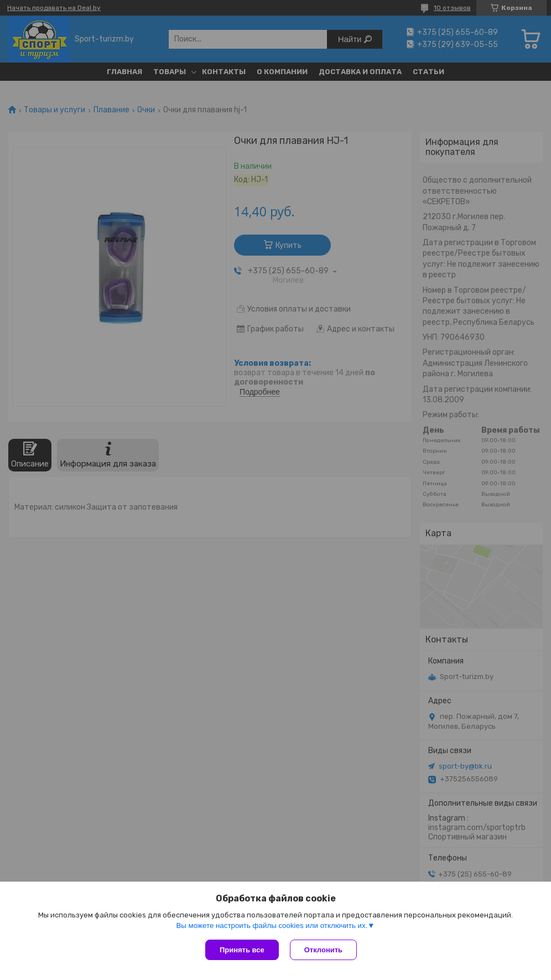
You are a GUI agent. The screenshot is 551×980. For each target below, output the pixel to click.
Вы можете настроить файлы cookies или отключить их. (272, 925)
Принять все (242, 950)
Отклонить (323, 950)
